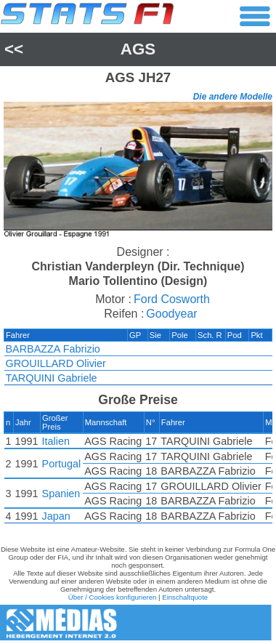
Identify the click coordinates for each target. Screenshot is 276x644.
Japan (56, 516)
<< (14, 49)
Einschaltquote (185, 597)
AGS (138, 49)
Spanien (61, 494)
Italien (56, 441)
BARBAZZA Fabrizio (53, 349)
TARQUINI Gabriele (52, 378)
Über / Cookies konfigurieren (113, 597)
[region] (138, 172)
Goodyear (171, 314)
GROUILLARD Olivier (56, 363)
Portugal (62, 464)
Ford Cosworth (172, 299)
